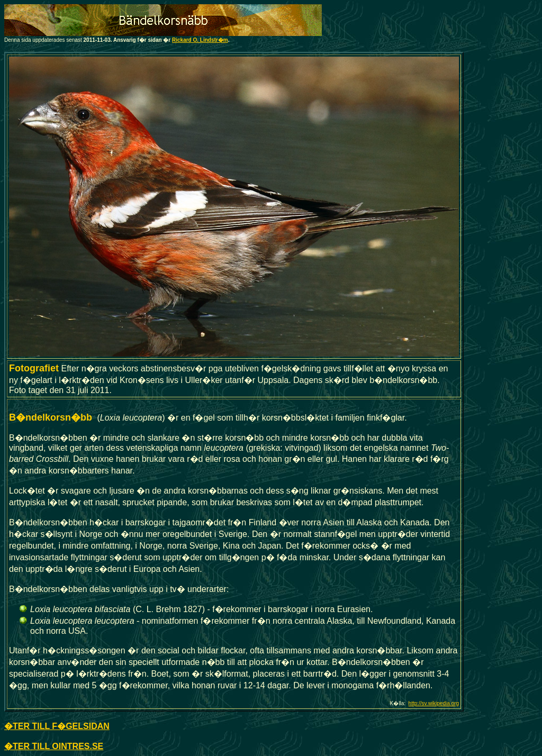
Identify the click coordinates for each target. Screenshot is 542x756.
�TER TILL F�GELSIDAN (57, 726)
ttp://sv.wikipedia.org (435, 703)
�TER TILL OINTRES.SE (54, 746)
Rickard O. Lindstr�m (200, 40)
